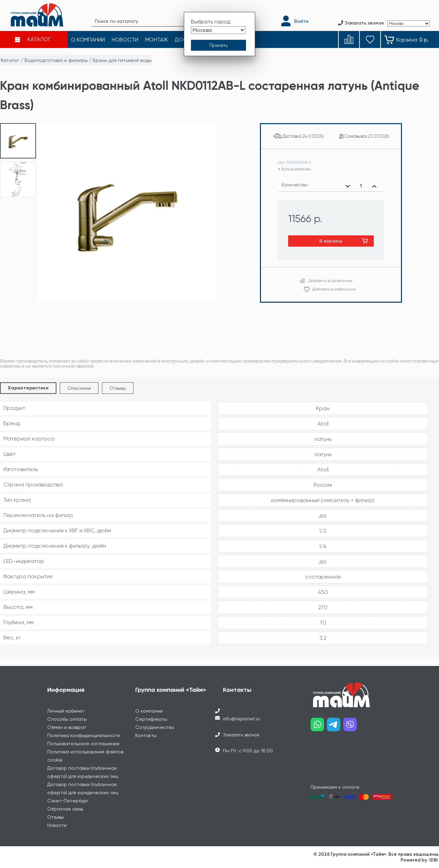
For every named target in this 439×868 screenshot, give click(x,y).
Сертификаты (151, 719)
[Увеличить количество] (374, 186)
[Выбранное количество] (361, 186)
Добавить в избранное (334, 289)
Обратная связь (65, 809)
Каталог (10, 60)
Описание (79, 388)
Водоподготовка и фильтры (56, 60)
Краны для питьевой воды (122, 60)
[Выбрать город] (218, 30)
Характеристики (28, 388)
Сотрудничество (155, 727)
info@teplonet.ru (242, 719)
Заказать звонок (241, 735)
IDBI (434, 860)
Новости (57, 825)
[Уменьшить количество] (348, 186)
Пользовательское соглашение (83, 744)
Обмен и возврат (67, 727)
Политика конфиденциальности (84, 735)
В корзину (331, 241)
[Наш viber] (351, 727)
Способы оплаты (67, 719)
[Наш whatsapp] (319, 727)
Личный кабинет (66, 711)
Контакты (146, 735)
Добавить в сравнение (331, 281)
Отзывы (118, 388)
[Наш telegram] (335, 727)
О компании (149, 711)
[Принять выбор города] (218, 45)
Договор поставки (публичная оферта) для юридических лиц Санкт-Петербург (83, 792)
